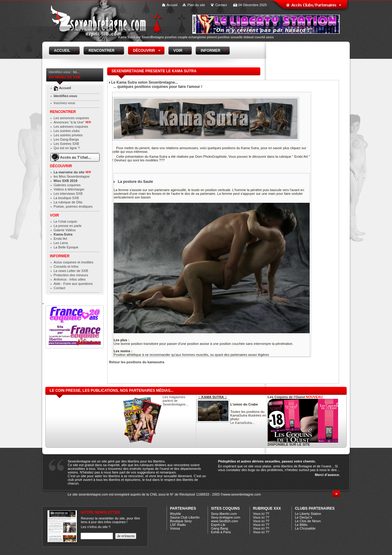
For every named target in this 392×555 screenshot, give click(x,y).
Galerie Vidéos (65, 230)
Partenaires (183, 508)
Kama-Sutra (63, 234)
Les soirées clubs (67, 131)
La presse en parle (68, 226)
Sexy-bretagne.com (226, 517)
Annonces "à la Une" (72, 122)
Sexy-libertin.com (224, 514)
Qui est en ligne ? (67, 148)
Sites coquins (225, 508)
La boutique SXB (66, 198)
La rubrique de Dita (68, 202)
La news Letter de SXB (71, 271)
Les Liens (61, 243)
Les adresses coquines (71, 126)
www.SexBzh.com (224, 521)
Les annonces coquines (71, 118)
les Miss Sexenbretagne (72, 176)
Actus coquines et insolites (73, 262)
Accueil (172, 5)
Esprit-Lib (218, 525)
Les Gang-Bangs (66, 139)
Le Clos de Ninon (308, 521)
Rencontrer (63, 112)
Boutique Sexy (181, 521)
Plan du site (196, 5)
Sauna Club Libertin (185, 517)
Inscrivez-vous (64, 103)
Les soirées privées (68, 135)
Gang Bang (220, 528)
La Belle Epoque (66, 247)
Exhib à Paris (221, 532)
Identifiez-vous (65, 96)
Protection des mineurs (71, 275)
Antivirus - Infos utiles (70, 279)
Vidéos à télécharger (69, 189)
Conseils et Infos (66, 266)
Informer (60, 256)
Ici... (76, 72)
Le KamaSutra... (243, 423)
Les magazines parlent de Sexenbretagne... (175, 401)
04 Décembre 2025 (253, 5)
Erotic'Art (60, 239)
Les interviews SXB (68, 194)
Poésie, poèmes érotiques (73, 206)
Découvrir (61, 166)
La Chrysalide (305, 528)
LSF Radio (178, 525)
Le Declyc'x (303, 517)
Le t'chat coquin (65, 221)
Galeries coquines (67, 185)
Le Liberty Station (308, 514)
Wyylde (175, 514)
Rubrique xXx (267, 508)
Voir (54, 215)
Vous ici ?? (261, 514)
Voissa (175, 528)
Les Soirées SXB (66, 144)
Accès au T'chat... (75, 157)
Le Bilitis (301, 525)
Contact (221, 5)
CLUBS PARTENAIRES (315, 508)
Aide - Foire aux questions (73, 284)
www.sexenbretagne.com (242, 494)
